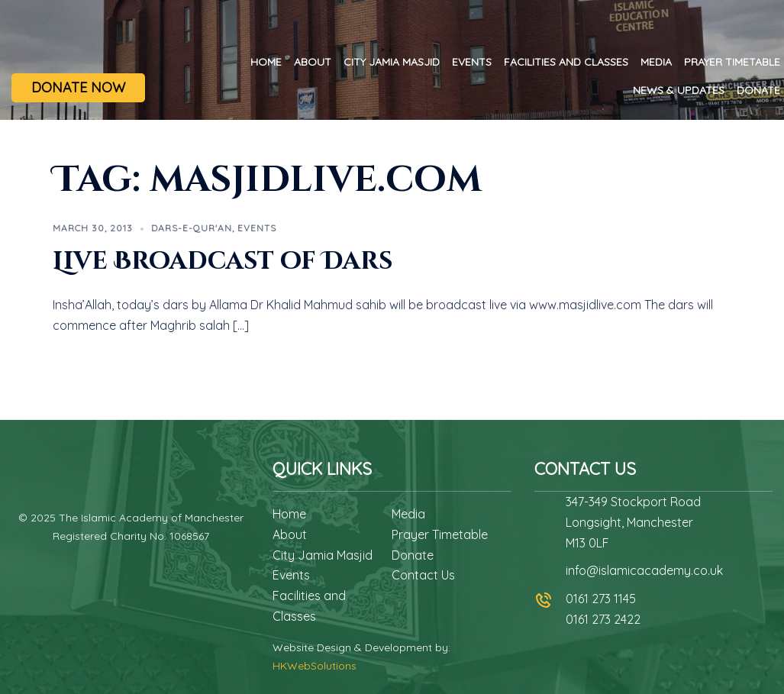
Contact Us (423, 575)
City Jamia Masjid (392, 62)
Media (656, 62)
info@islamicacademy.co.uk (644, 570)
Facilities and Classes (566, 62)
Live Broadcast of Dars (223, 261)
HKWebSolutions (315, 666)
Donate (758, 90)
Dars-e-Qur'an (192, 228)
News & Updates (679, 90)
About (313, 62)
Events (472, 62)
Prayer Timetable (732, 62)
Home (266, 62)
